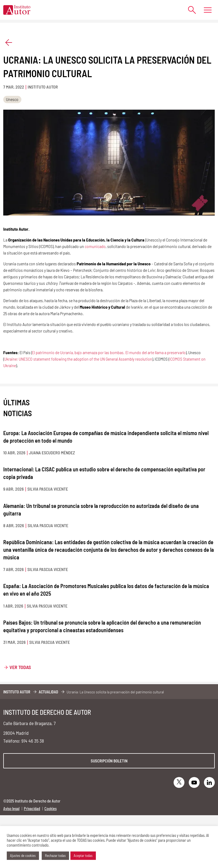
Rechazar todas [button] (55, 856)
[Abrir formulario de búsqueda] (189, 10)
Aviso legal (11, 809)
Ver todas (20, 667)
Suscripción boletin (109, 761)
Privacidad (32, 809)
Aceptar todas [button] (83, 856)
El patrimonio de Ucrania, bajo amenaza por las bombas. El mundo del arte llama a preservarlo (109, 352)
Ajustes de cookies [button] (23, 856)
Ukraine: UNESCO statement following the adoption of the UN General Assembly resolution (78, 359)
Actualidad (48, 692)
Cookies (51, 809)
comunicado (95, 246)
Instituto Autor (17, 692)
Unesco (12, 99)
